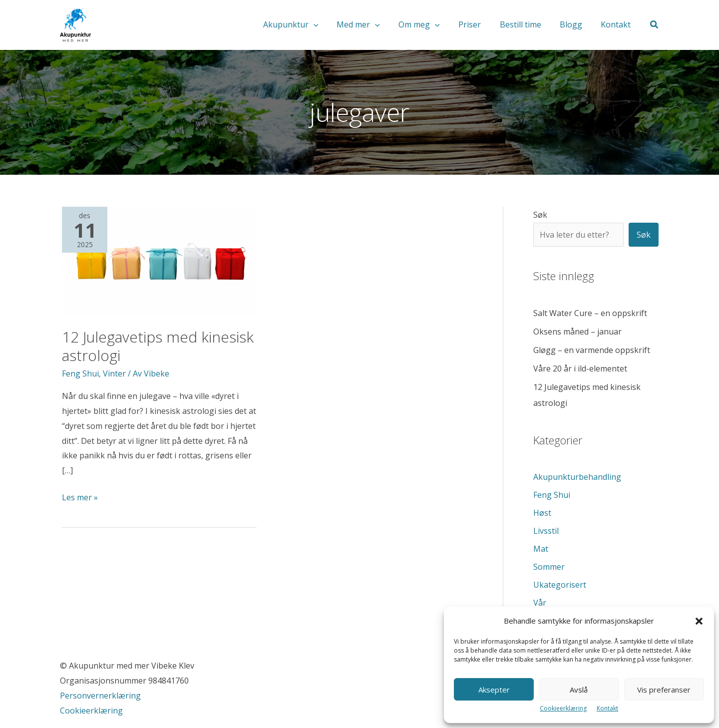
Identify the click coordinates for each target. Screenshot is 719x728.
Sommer (549, 567)
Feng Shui (80, 373)
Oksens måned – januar (577, 332)
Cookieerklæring (563, 708)
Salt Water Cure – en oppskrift (590, 313)
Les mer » (80, 498)
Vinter (114, 373)
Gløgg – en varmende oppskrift (592, 350)
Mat (541, 549)
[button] (699, 621)
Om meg (431, 25)
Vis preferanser (664, 690)
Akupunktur (308, 25)
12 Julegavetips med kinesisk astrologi (158, 346)
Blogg (575, 25)
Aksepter (494, 690)
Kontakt (607, 708)
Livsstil (546, 531)
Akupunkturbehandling (577, 477)
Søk (540, 215)
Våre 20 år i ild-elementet (580, 368)
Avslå (579, 690)
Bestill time (527, 25)
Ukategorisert (560, 585)
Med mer (373, 25)
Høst (542, 513)
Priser (479, 25)
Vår (540, 603)
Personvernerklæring (101, 696)
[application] (331, 25)
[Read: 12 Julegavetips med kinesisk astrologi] (159, 261)
